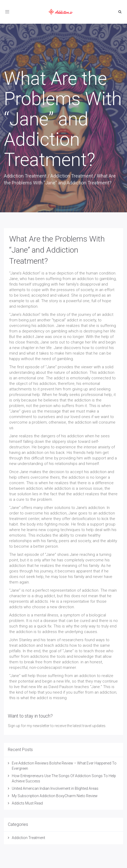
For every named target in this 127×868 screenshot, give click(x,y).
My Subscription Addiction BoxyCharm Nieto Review (55, 796)
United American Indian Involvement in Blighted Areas (55, 788)
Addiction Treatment (25, 176)
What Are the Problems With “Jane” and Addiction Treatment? (57, 250)
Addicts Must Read (27, 803)
